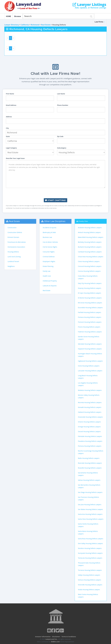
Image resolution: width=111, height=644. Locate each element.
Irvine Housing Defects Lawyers (89, 366)
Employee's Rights (49, 261)
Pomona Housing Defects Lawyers (90, 446)
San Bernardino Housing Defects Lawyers (89, 486)
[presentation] (55, 193)
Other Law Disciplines (55, 221)
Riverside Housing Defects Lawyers (90, 463)
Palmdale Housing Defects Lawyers (90, 436)
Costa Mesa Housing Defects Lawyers (88, 277)
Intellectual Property (50, 281)
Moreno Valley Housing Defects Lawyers (89, 396)
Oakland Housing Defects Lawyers (90, 412)
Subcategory (62, 148)
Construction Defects (15, 232)
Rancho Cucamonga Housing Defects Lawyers (91, 452)
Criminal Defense (49, 257)
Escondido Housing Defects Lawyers (90, 308)
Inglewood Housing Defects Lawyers (90, 361)
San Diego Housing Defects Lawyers (90, 492)
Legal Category (11, 148)
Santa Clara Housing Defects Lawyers (91, 519)
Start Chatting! (55, 200)
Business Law (47, 237)
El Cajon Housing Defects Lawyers (90, 293)
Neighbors (11, 266)
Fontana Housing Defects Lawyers (90, 317)
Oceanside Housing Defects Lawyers (90, 417)
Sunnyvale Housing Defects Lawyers (90, 553)
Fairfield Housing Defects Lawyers (90, 312)
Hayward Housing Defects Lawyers (90, 349)
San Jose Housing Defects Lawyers (90, 505)
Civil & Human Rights (50, 247)
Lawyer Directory (12, 25)
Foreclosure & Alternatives (17, 242)
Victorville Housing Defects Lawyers (90, 585)
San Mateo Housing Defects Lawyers (90, 509)
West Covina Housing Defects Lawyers (88, 596)
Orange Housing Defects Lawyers (89, 427)
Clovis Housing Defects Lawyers (89, 261)
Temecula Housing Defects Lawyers (90, 558)
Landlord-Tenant (13, 261)
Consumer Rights (49, 252)
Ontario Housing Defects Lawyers (89, 422)
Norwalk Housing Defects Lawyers (90, 407)
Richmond (35, 25)
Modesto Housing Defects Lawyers (90, 390)
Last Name (61, 94)
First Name (10, 94)
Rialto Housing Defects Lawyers (89, 458)
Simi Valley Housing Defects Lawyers (90, 543)
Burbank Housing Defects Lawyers (90, 247)
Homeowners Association (16, 247)
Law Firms (100, 22)
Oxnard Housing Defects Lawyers (89, 431)
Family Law (47, 271)
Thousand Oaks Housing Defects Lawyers (89, 564)
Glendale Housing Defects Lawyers (90, 344)
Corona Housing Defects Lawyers (89, 271)
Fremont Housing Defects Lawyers (90, 322)
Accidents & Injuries (49, 228)
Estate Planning (48, 266)
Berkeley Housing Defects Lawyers (90, 242)
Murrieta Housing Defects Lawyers (90, 402)
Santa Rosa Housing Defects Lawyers (91, 539)
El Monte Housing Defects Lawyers (90, 298)
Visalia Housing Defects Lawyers (89, 590)
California (25, 25)
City (7, 128)
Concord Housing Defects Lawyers (90, 266)
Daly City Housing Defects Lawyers (90, 283)
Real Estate (46, 25)
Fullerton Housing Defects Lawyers (90, 332)
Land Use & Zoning (14, 257)
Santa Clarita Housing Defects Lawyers (88, 525)
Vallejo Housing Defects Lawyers (89, 575)
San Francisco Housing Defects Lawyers (88, 498)
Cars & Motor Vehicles (50, 242)
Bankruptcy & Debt (49, 232)
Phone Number (63, 105)
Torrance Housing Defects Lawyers (90, 570)
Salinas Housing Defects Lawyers (89, 480)
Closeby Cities (83, 221)
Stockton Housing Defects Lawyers (90, 548)
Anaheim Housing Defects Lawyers (90, 228)
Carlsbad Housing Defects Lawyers (90, 252)
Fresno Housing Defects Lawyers (89, 327)
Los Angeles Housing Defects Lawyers (88, 384)
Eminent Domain (13, 237)
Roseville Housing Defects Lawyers (90, 468)
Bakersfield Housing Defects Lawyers (91, 237)
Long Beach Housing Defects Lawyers (88, 377)
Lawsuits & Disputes (50, 286)
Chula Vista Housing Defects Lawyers (91, 257)
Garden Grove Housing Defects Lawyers (89, 338)
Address (9, 117)
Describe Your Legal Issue (15, 158)
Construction (12, 228)
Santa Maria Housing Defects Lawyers (88, 533)
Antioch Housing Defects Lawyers (89, 232)
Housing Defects (13, 252)
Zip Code (60, 136)
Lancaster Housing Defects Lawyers (90, 371)
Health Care (47, 276)
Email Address (11, 105)
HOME (8, 16)
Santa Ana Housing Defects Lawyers (90, 514)
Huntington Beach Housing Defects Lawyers (90, 355)
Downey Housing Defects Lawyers (90, 288)
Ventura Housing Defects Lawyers (90, 580)
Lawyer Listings (89, 5)
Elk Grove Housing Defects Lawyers (90, 303)
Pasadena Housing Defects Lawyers (90, 441)
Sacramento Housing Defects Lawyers (88, 474)
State (8, 136)
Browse (18, 16)
